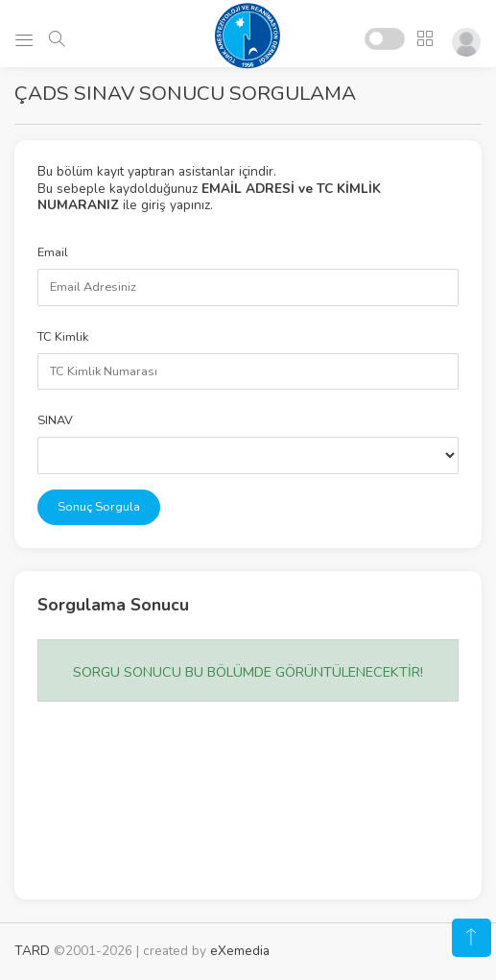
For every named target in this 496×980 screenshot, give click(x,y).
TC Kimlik (63, 337)
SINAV (55, 420)
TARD (32, 951)
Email (53, 252)
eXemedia (240, 951)
